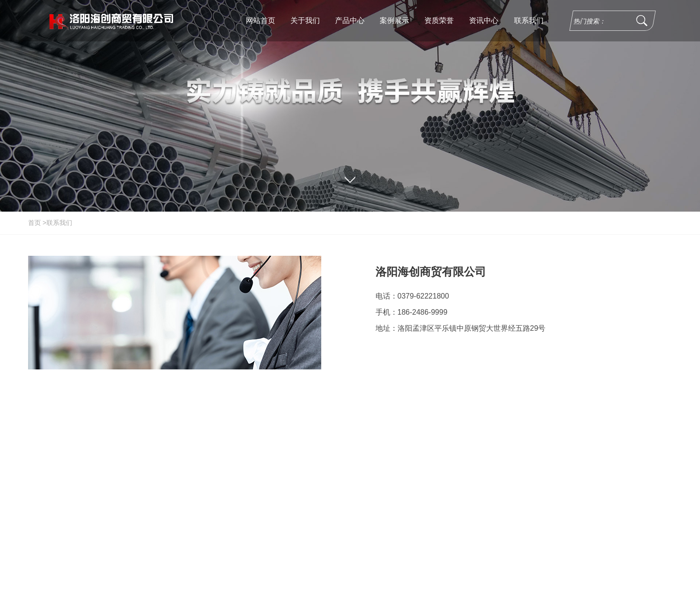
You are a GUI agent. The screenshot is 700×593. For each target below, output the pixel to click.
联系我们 (59, 223)
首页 (35, 223)
